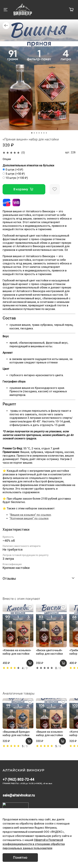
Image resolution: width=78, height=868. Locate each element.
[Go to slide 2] (34, 133)
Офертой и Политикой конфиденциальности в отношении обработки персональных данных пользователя (34, 844)
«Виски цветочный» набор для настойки (49, 652)
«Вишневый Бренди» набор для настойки (16, 733)
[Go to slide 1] (32, 133)
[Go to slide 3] (37, 133)
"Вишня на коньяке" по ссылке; (30, 515)
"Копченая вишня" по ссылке (29, 518)
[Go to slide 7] (46, 133)
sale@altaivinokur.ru (19, 795)
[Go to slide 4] (39, 133)
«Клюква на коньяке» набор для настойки (17, 652)
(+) (13, 170)
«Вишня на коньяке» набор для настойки (50, 733)
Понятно (20, 858)
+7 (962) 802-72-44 (18, 779)
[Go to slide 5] (42, 133)
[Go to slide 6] (44, 133)
